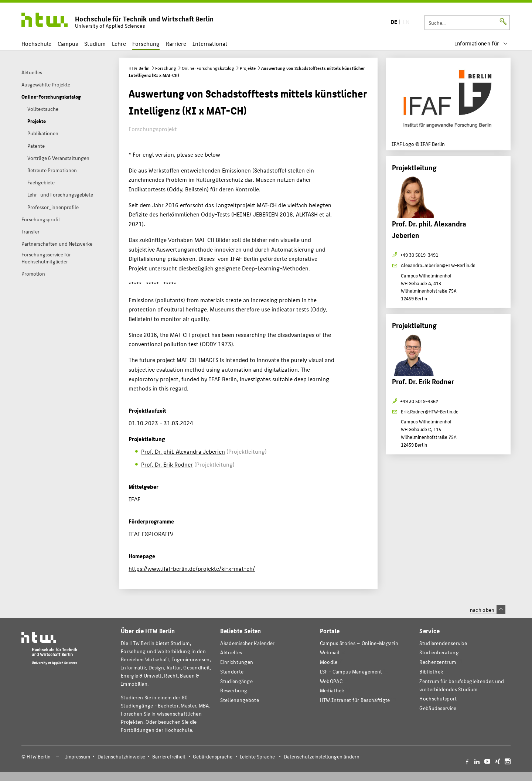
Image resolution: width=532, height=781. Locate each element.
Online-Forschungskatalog (208, 68)
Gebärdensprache (213, 756)
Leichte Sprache (257, 756)
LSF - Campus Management (351, 671)
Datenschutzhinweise (121, 756)
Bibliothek (431, 671)
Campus (68, 43)
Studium (95, 43)
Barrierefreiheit (169, 756)
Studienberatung (439, 652)
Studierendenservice (443, 643)
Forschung (146, 43)
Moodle (329, 662)
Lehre (119, 43)
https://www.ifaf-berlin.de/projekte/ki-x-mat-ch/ (192, 568)
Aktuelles (231, 652)
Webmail (330, 652)
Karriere (176, 43)
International (210, 43)
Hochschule (36, 43)
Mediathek (332, 690)
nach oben (488, 610)
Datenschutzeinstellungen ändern (322, 756)
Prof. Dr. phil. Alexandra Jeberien (183, 451)
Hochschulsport (438, 698)
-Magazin (359, 643)
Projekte (248, 68)
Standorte (232, 671)
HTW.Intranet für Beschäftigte (355, 700)
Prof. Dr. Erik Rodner (167, 464)
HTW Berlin (139, 68)
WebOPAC (331, 681)
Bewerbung (234, 690)
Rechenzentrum (438, 662)
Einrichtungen (237, 662)
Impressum (78, 756)
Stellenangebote (239, 700)
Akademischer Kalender (247, 643)
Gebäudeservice (438, 708)
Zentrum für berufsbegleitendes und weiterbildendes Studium (462, 685)
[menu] (481, 43)
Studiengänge (236, 681)
